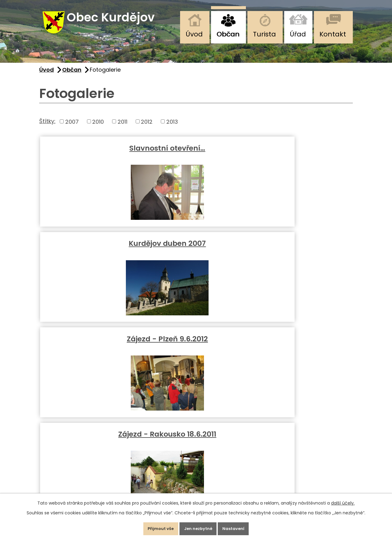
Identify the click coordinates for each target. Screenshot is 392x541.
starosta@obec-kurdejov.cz (83, 478)
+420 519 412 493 (65, 439)
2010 (98, 128)
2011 (123, 128)
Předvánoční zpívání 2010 (196, 254)
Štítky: (47, 127)
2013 (172, 128)
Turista (264, 34)
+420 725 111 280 (64, 449)
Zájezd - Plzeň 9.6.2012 (301, 154)
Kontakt (333, 34)
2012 (147, 128)
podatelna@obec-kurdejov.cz (87, 488)
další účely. (343, 500)
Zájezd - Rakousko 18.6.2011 (91, 254)
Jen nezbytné (198, 527)
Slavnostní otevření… (92, 154)
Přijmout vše (154, 527)
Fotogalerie (300, 249)
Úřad (298, 34)
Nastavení (240, 527)
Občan (228, 34)
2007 (72, 128)
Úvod (194, 34)
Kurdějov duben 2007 (196, 154)
